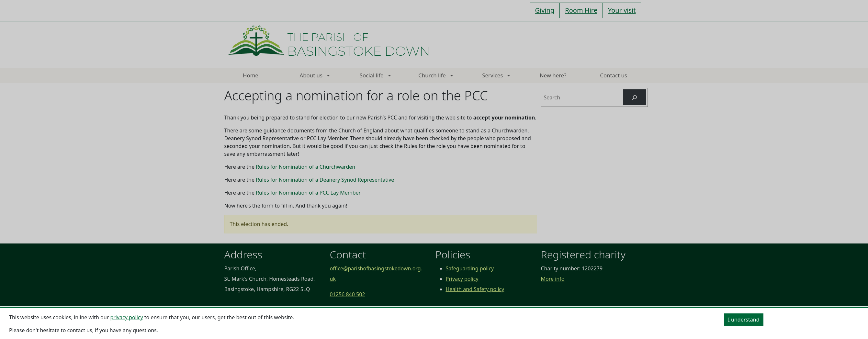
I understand (744, 320)
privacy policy (126, 317)
